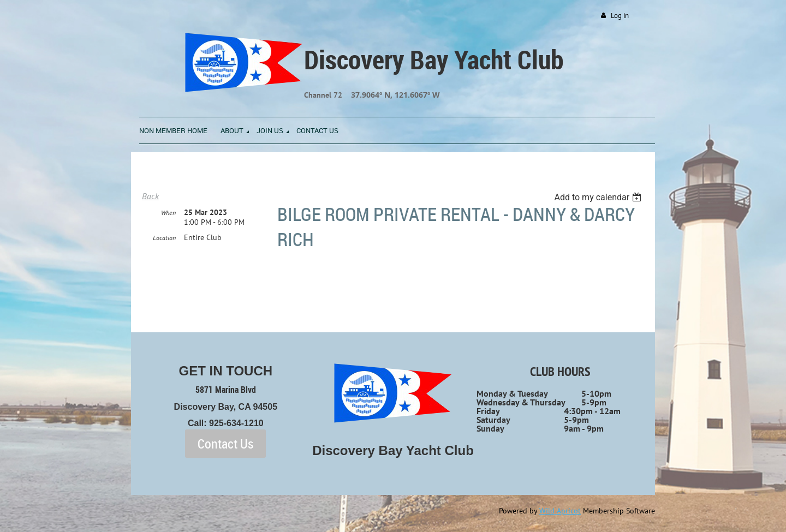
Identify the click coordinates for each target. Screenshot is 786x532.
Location (164, 238)
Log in (620, 16)
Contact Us (225, 444)
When (168, 213)
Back (150, 196)
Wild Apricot (560, 511)
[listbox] (599, 197)
